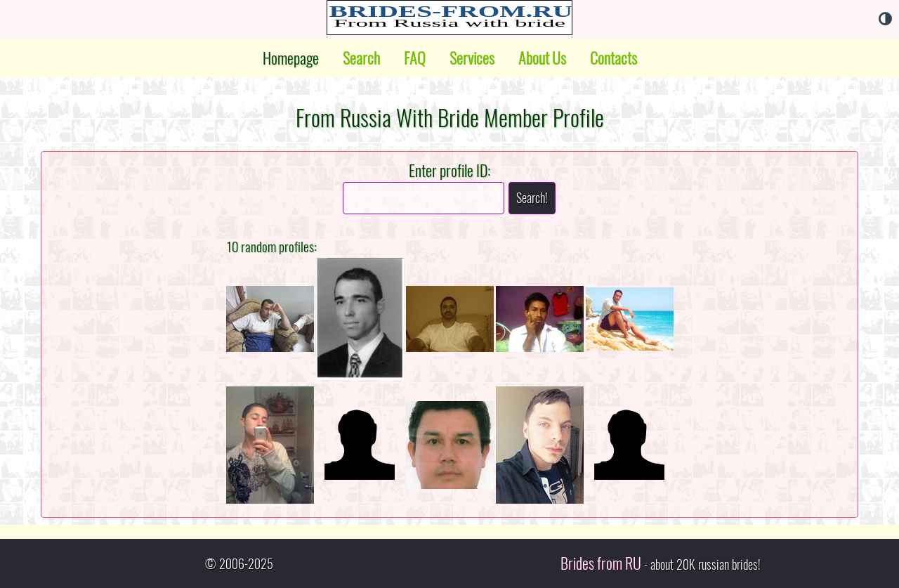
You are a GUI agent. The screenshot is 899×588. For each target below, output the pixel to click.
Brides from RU (601, 563)
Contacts (613, 58)
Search (361, 58)
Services (472, 58)
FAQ (415, 58)
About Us (542, 58)
